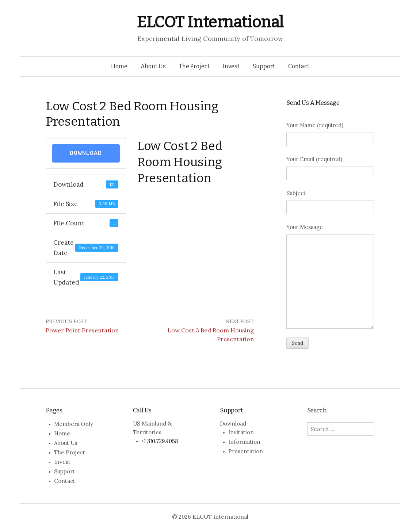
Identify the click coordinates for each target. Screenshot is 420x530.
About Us (153, 66)
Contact (299, 66)
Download (86, 153)
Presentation (246, 451)
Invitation (241, 432)
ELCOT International (210, 22)
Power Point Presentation (82, 330)
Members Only (74, 424)
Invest (231, 66)
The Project (194, 66)
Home (119, 66)
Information (244, 442)
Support (264, 66)
